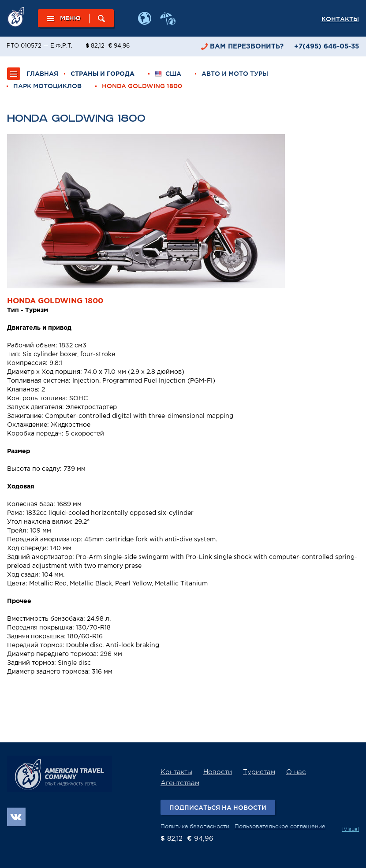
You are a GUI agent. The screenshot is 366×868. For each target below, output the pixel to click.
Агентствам (180, 783)
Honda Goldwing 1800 (142, 86)
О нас (296, 772)
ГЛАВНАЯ (42, 74)
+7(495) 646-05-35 (327, 47)
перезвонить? (247, 47)
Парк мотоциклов (47, 86)
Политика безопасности (195, 826)
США (168, 74)
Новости (218, 772)
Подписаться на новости (218, 808)
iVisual (351, 829)
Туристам (259, 772)
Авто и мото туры (235, 74)
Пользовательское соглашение (280, 826)
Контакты (340, 19)
